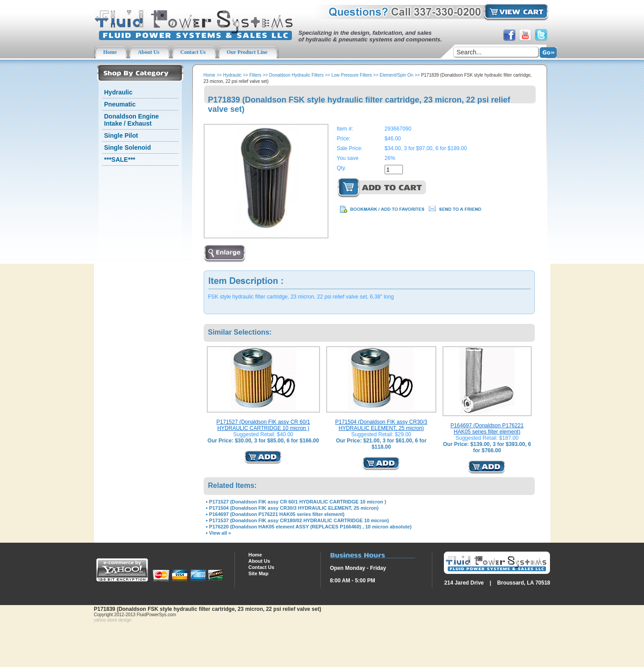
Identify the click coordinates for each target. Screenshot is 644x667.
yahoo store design (113, 620)
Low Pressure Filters (351, 75)
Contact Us (261, 567)
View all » (220, 533)
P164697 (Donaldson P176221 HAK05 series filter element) (487, 429)
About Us (259, 561)
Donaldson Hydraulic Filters (296, 75)
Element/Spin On (397, 75)
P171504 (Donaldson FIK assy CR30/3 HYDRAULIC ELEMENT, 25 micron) (381, 425)
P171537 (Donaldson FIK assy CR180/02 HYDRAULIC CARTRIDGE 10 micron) (299, 520)
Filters (255, 75)
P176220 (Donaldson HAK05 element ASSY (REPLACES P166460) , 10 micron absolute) (310, 527)
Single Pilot (121, 135)
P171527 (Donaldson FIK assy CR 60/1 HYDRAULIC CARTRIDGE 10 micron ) (263, 425)
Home (210, 75)
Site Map (258, 573)
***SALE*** (120, 160)
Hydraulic (119, 92)
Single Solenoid (128, 147)
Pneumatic (120, 104)
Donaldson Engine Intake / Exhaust (132, 120)
